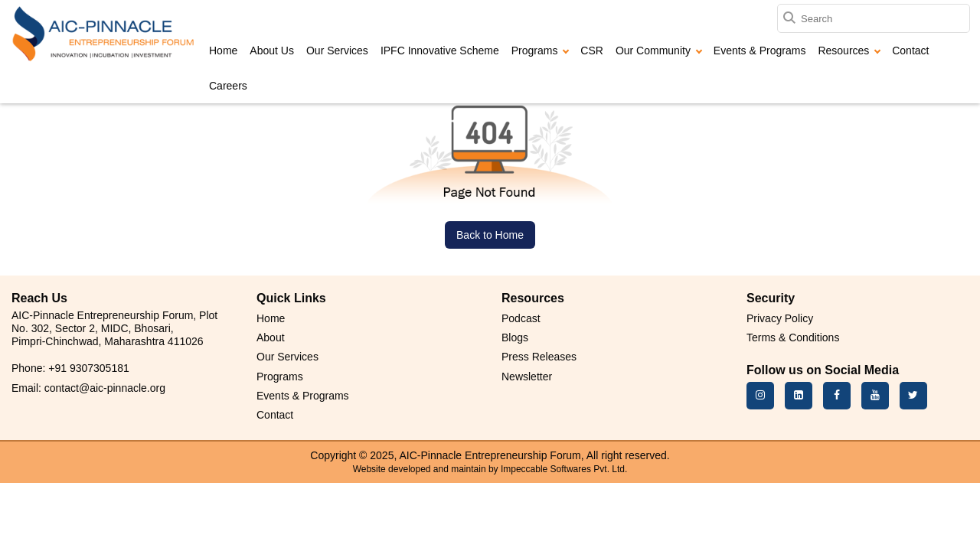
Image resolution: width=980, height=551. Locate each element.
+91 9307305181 (89, 368)
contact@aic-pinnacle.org (105, 388)
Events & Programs (760, 51)
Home (223, 51)
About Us (272, 51)
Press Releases (539, 357)
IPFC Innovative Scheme (440, 51)
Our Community (659, 51)
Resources (849, 51)
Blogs (515, 337)
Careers (228, 86)
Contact (910, 51)
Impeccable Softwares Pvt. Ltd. (564, 469)
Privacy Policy (780, 318)
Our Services (337, 51)
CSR (592, 51)
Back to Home (490, 235)
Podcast (521, 318)
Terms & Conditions (793, 337)
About (271, 337)
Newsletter (527, 377)
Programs (541, 51)
